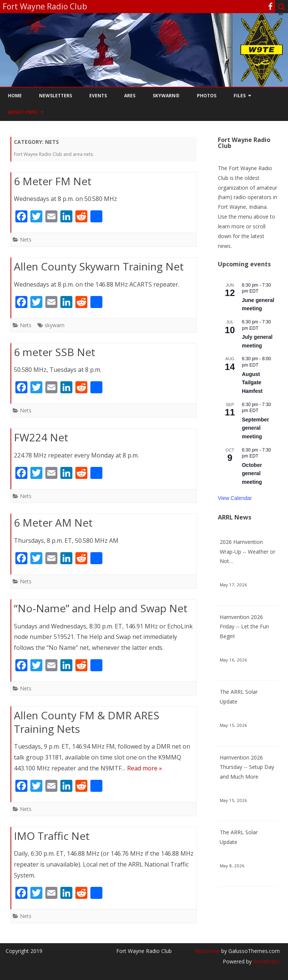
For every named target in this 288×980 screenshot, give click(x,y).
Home (15, 96)
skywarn (55, 325)
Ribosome (207, 951)
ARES (130, 96)
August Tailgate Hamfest (252, 383)
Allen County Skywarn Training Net (99, 266)
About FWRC (23, 112)
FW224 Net (41, 437)
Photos (207, 96)
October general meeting (252, 473)
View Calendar (235, 498)
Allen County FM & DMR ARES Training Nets (87, 722)
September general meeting (255, 428)
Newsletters (55, 96)
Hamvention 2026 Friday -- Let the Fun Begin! (244, 627)
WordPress (266, 961)
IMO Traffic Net (52, 836)
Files (240, 96)
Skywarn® (166, 96)
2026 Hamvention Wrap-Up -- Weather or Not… (247, 552)
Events (98, 96)
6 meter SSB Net (55, 352)
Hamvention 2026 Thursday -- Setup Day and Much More (247, 767)
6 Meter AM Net (53, 522)
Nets (26, 239)
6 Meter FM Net (53, 181)
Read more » (145, 768)
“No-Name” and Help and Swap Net (101, 608)
